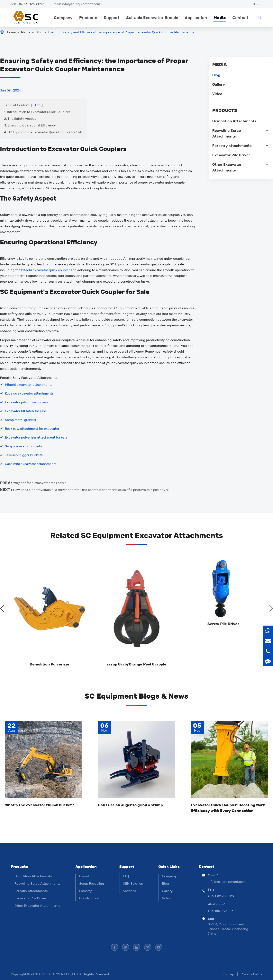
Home (11, 32)
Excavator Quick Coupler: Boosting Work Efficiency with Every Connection (228, 808)
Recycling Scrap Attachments (227, 133)
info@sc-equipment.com (81, 4)
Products (88, 18)
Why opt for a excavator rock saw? (39, 479)
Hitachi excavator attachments (29, 385)
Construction (89, 898)
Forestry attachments (232, 146)
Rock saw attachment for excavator (32, 429)
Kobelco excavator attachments (29, 393)
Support (112, 18)
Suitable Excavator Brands (152, 18)
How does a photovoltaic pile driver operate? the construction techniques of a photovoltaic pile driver (91, 486)
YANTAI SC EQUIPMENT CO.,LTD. (55, 974)
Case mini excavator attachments (31, 464)
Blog (39, 32)
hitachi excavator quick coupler (45, 270)
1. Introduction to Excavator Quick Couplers (37, 112)
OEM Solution (133, 884)
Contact (240, 18)
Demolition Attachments (234, 121)
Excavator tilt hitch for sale (25, 411)
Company (63, 18)
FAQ (126, 876)
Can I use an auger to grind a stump (130, 805)
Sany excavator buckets (23, 446)
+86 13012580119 (30, 4)
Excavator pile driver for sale (27, 402)
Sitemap (228, 974)
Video (217, 94)
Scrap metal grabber (21, 420)
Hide (37, 105)
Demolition (87, 876)
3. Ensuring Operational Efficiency (30, 125)
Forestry (85, 891)
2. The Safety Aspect (20, 119)
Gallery (219, 85)
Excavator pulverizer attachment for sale (36, 437)
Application (196, 18)
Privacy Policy (251, 974)
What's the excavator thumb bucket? (40, 805)
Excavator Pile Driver (231, 155)
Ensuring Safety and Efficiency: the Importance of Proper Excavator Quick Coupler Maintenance (121, 32)
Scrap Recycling (92, 884)
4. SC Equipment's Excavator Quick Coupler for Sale (43, 132)
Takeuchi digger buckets (24, 455)
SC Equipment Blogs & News (136, 696)
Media (220, 18)
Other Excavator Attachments (227, 167)
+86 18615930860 (222, 911)
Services (129, 891)
